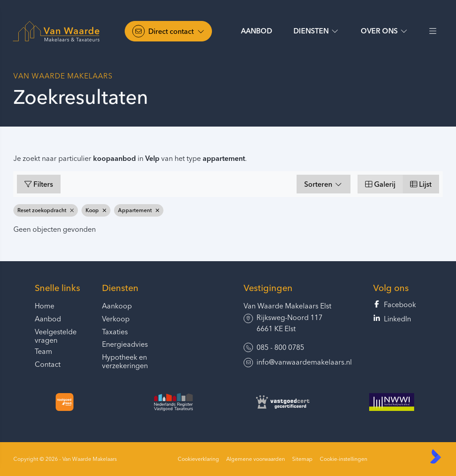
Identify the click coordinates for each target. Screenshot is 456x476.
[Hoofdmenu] (433, 31)
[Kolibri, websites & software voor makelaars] (436, 456)
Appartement (139, 210)
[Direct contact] (168, 31)
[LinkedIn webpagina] (397, 319)
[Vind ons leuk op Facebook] (397, 305)
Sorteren (324, 184)
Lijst (421, 184)
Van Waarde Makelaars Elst (287, 306)
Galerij (380, 184)
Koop (96, 210)
